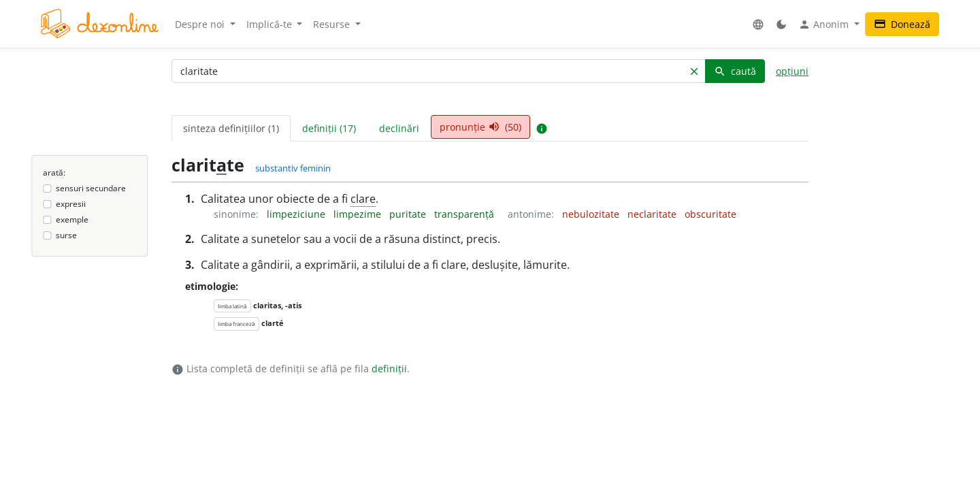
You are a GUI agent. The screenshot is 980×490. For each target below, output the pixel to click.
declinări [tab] (399, 128)
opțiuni (792, 71)
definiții (389, 369)
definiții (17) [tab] (329, 128)
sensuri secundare (91, 188)
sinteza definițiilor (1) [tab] (231, 128)
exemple (72, 219)
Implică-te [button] (271, 24)
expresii (71, 204)
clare (363, 199)
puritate (409, 214)
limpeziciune (297, 214)
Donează (902, 24)
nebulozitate (592, 214)
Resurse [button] (333, 24)
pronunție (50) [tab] (480, 127)
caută (735, 71)
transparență (465, 214)
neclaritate (653, 214)
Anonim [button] (825, 24)
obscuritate (710, 214)
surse (66, 235)
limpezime (359, 214)
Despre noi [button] (201, 24)
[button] (758, 24)
